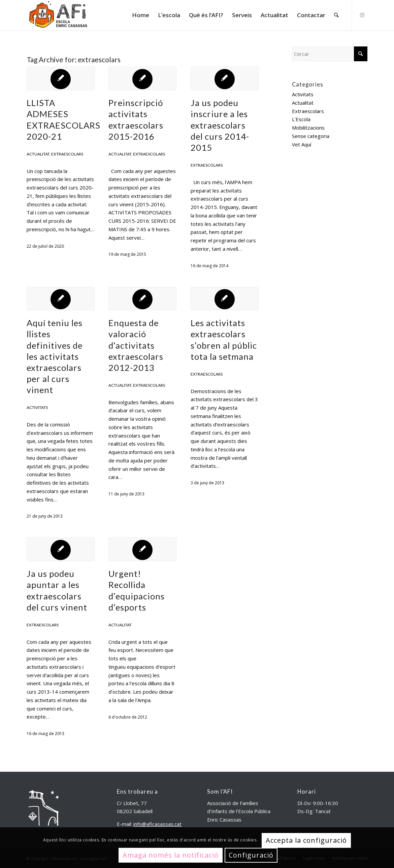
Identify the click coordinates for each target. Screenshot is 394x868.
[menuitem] (141, 15)
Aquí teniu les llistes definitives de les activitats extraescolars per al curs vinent (55, 356)
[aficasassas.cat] (58, 15)
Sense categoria (311, 136)
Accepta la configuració (306, 840)
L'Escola (301, 119)
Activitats (37, 407)
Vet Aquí (302, 144)
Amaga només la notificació (171, 855)
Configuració (251, 855)
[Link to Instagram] (362, 15)
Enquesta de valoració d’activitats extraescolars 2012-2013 (136, 345)
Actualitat (38, 154)
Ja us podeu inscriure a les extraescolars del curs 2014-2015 (220, 125)
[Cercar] (336, 15)
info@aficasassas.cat (157, 824)
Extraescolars (67, 154)
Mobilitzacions (308, 128)
